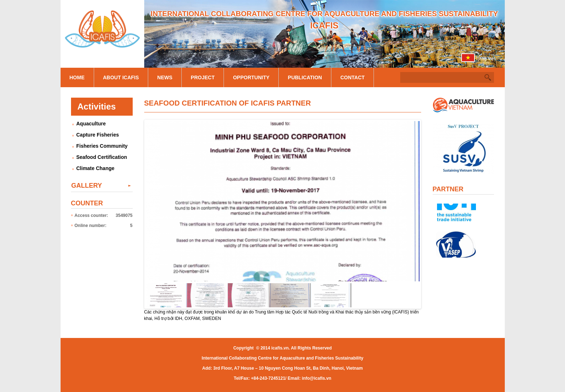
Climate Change (96, 168)
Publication (305, 77)
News (165, 77)
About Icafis (121, 77)
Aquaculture (91, 124)
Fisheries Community (102, 146)
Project (203, 77)
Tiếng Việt (485, 59)
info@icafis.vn (317, 378)
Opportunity (251, 77)
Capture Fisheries (98, 135)
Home (77, 77)
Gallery (87, 186)
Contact (352, 77)
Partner (448, 189)
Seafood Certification (102, 157)
